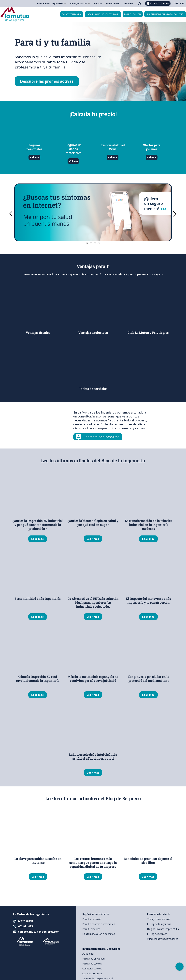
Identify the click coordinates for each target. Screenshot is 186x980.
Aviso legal (88, 954)
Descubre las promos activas (47, 81)
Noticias (98, 3)
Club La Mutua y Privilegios (148, 333)
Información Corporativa (52, 3)
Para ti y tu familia (72, 14)
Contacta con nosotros (101, 437)
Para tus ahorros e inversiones (103, 14)
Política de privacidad (93, 959)
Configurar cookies (92, 968)
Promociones (112, 3)
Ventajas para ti (80, 3)
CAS (182, 3)
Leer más (38, 539)
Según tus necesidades (96, 914)
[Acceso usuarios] (158, 3)
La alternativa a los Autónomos (99, 934)
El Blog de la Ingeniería (159, 924)
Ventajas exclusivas (93, 333)
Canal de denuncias (92, 973)
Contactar (128, 3)
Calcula (34, 157)
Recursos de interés (159, 914)
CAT (176, 3)
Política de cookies (92, 963)
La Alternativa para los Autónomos (165, 14)
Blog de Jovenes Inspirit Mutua (163, 929)
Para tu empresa (133, 14)
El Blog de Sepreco (157, 934)
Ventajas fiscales (38, 333)
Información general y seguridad (101, 949)
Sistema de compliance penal (98, 978)
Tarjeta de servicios (93, 389)
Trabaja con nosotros (158, 919)
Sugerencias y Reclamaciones (163, 939)
